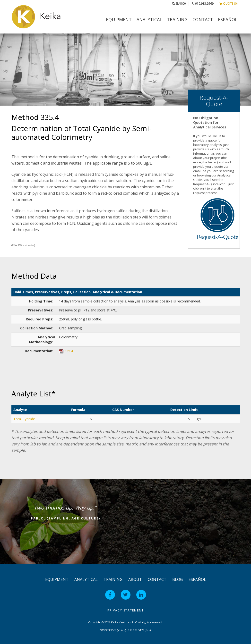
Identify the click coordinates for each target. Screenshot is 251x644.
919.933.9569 (203, 4)
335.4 (69, 351)
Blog (177, 579)
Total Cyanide (24, 419)
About (135, 579)
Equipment (119, 19)
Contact (203, 19)
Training (177, 19)
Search (179, 4)
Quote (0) (229, 4)
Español (228, 19)
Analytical (149, 19)
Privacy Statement (126, 610)
